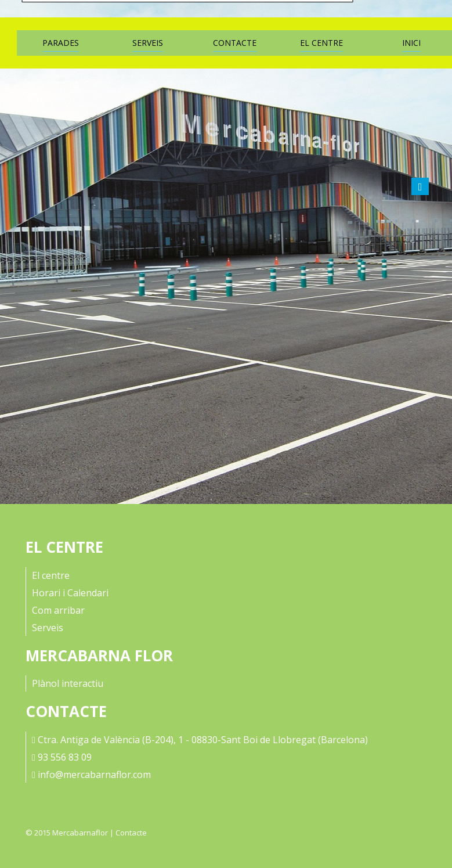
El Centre (321, 43)
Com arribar (58, 610)
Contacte (235, 43)
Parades (61, 43)
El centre (51, 575)
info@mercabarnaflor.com (94, 775)
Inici (411, 43)
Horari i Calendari (70, 593)
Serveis (148, 43)
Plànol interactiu (68, 683)
